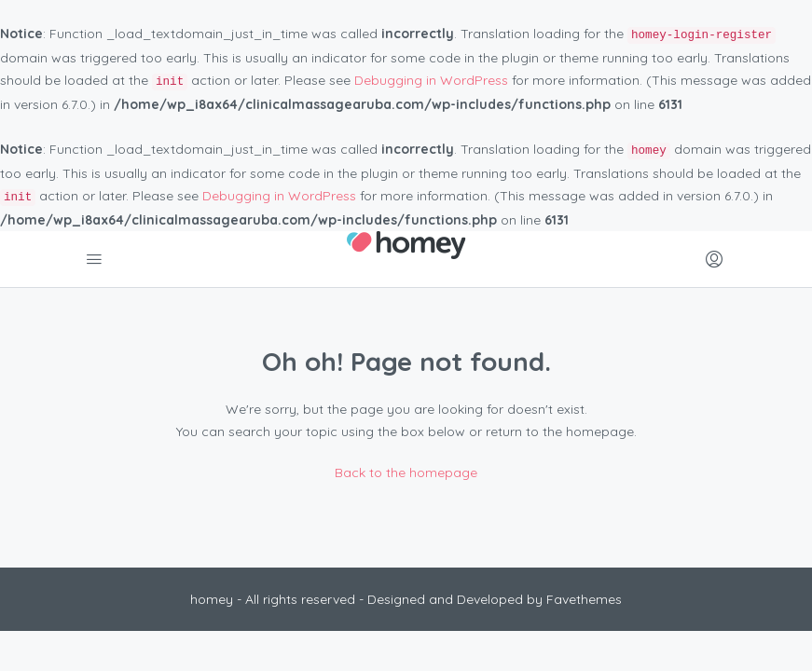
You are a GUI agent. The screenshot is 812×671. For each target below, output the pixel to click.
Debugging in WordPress (431, 80)
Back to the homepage (406, 472)
